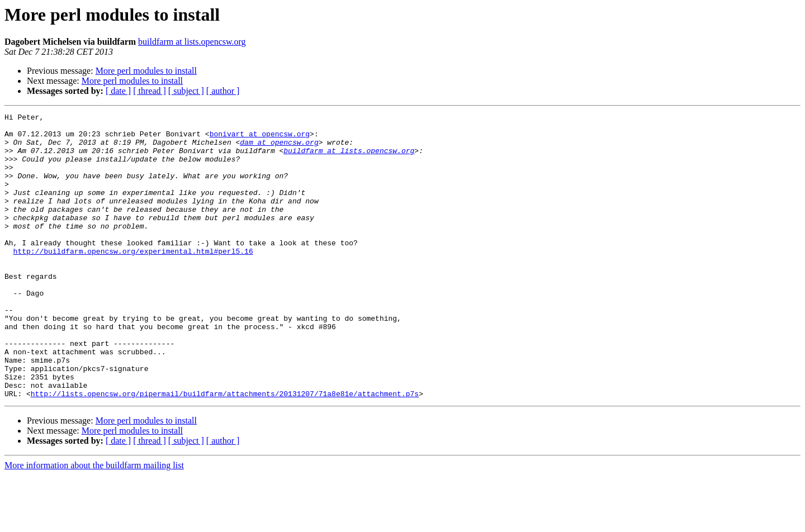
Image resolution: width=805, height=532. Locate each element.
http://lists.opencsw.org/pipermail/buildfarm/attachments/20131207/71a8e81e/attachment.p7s (225, 450)
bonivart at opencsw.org (260, 139)
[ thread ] (150, 91)
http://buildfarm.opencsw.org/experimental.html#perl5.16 (133, 279)
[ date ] (118, 91)
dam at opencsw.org (279, 149)
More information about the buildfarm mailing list (94, 522)
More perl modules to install (146, 71)
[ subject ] (186, 91)
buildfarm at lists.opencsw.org (192, 42)
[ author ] (223, 91)
